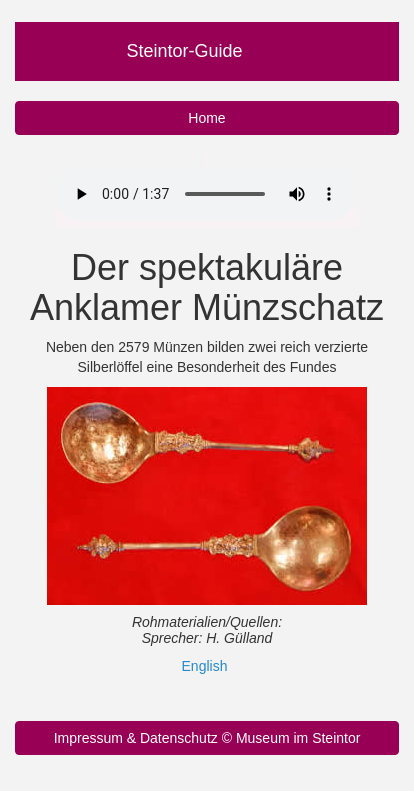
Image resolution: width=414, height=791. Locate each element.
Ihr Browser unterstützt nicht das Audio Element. (205, 194)
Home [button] (206, 118)
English (205, 666)
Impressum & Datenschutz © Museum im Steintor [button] (207, 738)
